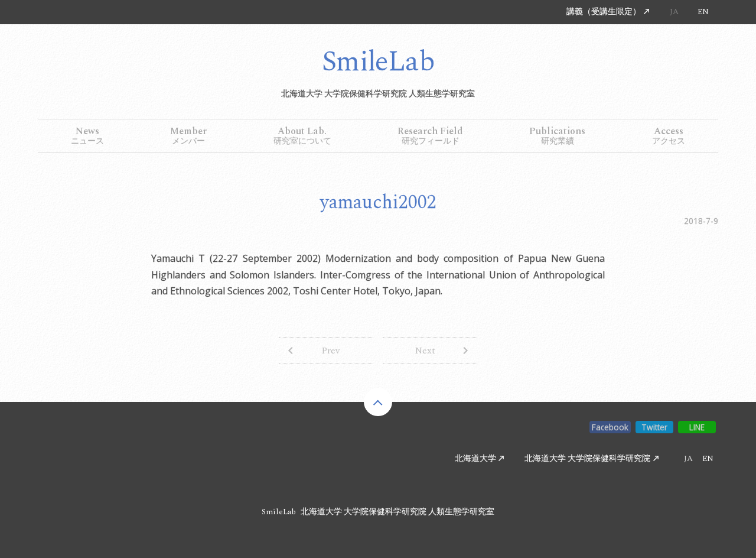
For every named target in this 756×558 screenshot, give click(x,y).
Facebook (610, 427)
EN (703, 12)
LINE (697, 427)
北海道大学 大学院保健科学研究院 (587, 459)
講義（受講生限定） (604, 12)
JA (674, 12)
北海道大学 (475, 459)
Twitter (654, 427)
